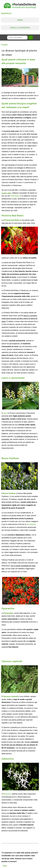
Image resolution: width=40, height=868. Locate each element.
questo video (6, 193)
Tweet (5, 866)
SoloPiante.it (15, 196)
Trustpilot (6, 13)
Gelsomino (7, 794)
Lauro (5, 413)
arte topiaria (31, 524)
